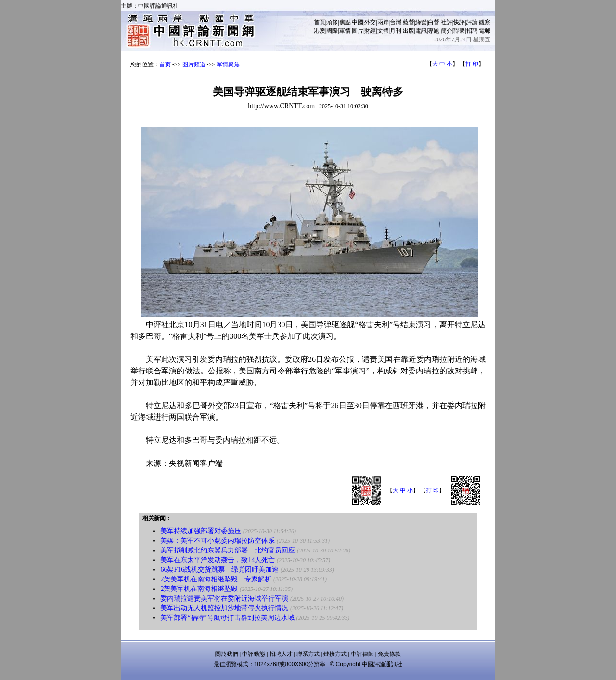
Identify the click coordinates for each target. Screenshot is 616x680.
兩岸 (383, 22)
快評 (459, 22)
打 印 (472, 64)
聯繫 (459, 31)
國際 (332, 31)
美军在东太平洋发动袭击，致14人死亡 (218, 560)
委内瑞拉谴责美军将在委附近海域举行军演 (224, 598)
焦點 (345, 22)
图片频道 (194, 64)
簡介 (447, 31)
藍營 (409, 22)
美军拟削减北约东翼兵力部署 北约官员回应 (228, 550)
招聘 (472, 31)
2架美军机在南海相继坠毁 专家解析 (216, 579)
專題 (434, 31)
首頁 (320, 22)
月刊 (396, 31)
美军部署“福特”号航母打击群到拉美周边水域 (227, 618)
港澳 (320, 31)
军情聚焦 (228, 64)
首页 (165, 64)
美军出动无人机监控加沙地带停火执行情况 (224, 608)
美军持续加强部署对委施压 (201, 531)
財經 (370, 31)
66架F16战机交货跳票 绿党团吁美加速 (219, 570)
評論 (472, 22)
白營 (434, 22)
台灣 (396, 22)
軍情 (345, 31)
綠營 (421, 22)
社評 (447, 22)
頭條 (332, 22)
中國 (358, 22)
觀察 (485, 22)
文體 (383, 31)
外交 (370, 22)
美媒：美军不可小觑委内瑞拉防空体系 (218, 541)
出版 (409, 31)
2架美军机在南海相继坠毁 (199, 589)
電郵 (485, 31)
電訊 (421, 31)
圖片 (358, 31)
